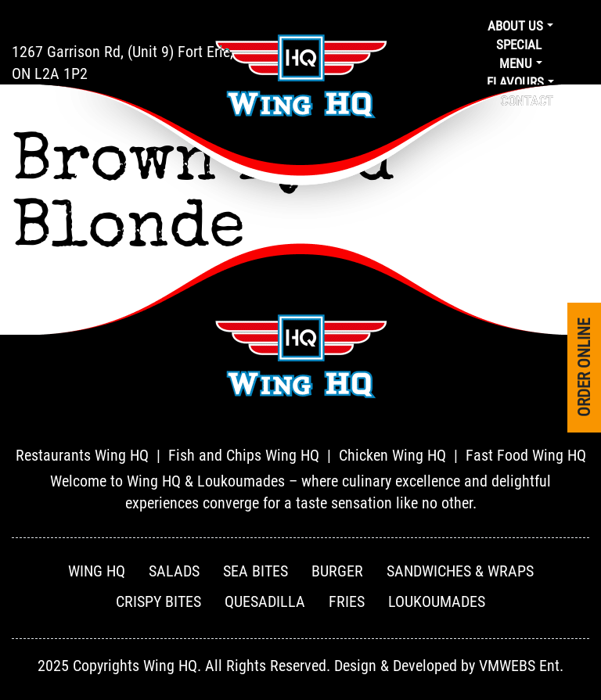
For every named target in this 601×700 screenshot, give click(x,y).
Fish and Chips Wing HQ (244, 455)
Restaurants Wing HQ (82, 455)
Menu (516, 63)
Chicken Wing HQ (392, 455)
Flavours (515, 82)
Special (519, 45)
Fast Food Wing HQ (526, 455)
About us (515, 26)
